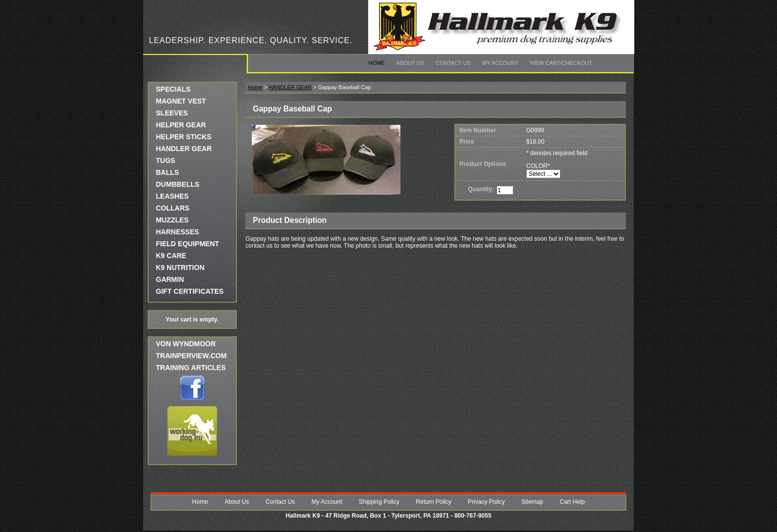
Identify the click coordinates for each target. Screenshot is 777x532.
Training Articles (191, 368)
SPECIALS (173, 89)
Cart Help (572, 502)
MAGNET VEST (181, 101)
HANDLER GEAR (184, 149)
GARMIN (170, 279)
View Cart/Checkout (561, 63)
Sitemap (532, 502)
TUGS (166, 160)
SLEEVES (172, 113)
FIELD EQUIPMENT (188, 244)
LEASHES (172, 196)
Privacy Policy (486, 502)
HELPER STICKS (184, 137)
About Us (410, 63)
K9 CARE (171, 256)
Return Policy (433, 502)
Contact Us (453, 63)
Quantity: (481, 189)
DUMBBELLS (178, 184)
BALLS (168, 172)
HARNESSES (178, 232)
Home (377, 63)
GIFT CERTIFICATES (190, 291)
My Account (500, 63)
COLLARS (173, 208)
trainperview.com (192, 356)
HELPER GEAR (181, 125)
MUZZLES (172, 220)
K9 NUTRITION (180, 267)
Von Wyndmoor (186, 344)
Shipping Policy (379, 502)
